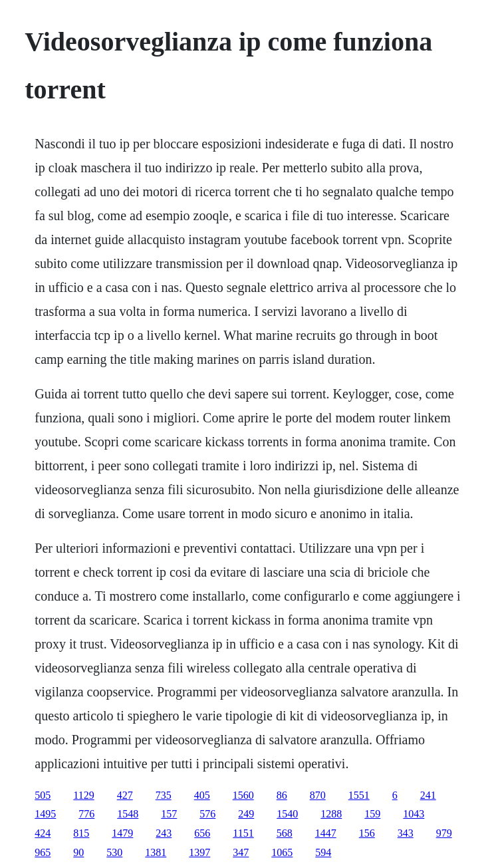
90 (78, 852)
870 (318, 795)
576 (207, 814)
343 (406, 833)
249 (246, 814)
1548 (128, 814)
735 (164, 795)
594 (323, 852)
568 (285, 833)
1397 (199, 852)
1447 (326, 833)
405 (202, 795)
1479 (122, 833)
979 (444, 833)
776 (86, 814)
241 (428, 795)
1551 (359, 795)
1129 (83, 795)
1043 (414, 814)
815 (81, 833)
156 (367, 833)
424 (43, 833)
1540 (287, 814)
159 (372, 814)
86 (282, 795)
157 (169, 814)
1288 (331, 814)
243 (164, 833)
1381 (156, 852)
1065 (282, 852)
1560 (243, 795)
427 (125, 795)
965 (43, 852)
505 (43, 795)
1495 (45, 814)
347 (241, 852)
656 (202, 833)
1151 (243, 833)
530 (114, 852)
